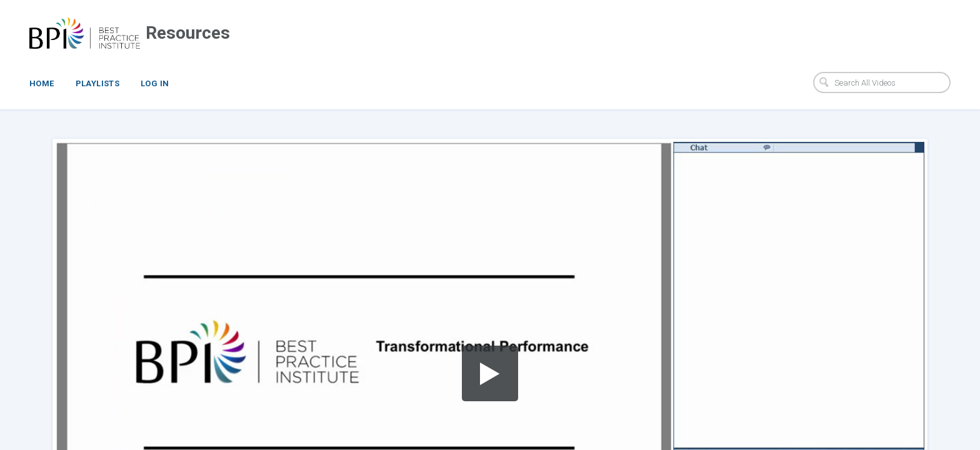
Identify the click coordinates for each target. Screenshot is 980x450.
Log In (155, 83)
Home (42, 83)
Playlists (98, 83)
